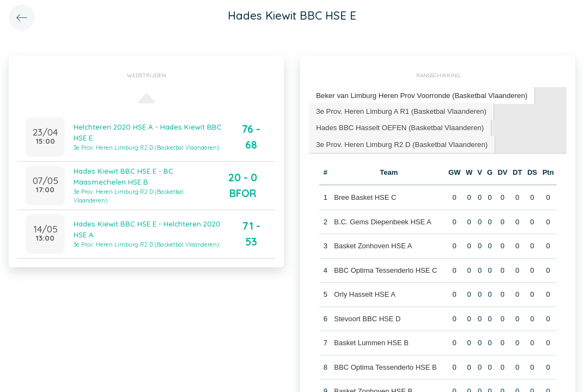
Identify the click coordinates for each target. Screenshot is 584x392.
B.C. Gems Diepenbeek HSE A (382, 221)
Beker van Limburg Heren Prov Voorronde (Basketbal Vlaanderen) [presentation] (420, 95)
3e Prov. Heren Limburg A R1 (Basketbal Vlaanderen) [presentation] (400, 110)
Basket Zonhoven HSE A (373, 245)
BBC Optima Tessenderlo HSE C (385, 269)
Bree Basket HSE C (365, 196)
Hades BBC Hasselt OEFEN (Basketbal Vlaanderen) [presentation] (399, 127)
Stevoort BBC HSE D (367, 318)
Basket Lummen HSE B (371, 342)
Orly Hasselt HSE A (365, 293)
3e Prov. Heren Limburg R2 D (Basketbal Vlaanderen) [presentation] (400, 143)
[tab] (420, 96)
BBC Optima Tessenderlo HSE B (385, 366)
